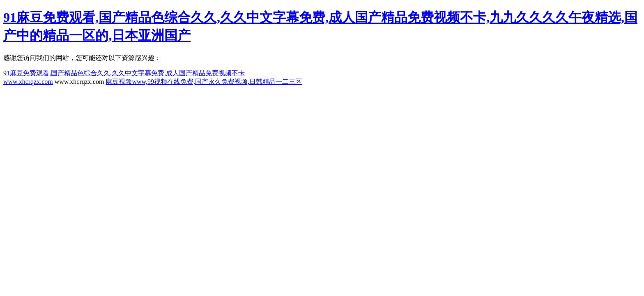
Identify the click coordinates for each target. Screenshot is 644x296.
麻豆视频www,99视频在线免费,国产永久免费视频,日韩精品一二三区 (204, 82)
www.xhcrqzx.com (28, 82)
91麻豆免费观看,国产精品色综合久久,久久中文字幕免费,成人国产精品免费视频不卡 (124, 73)
